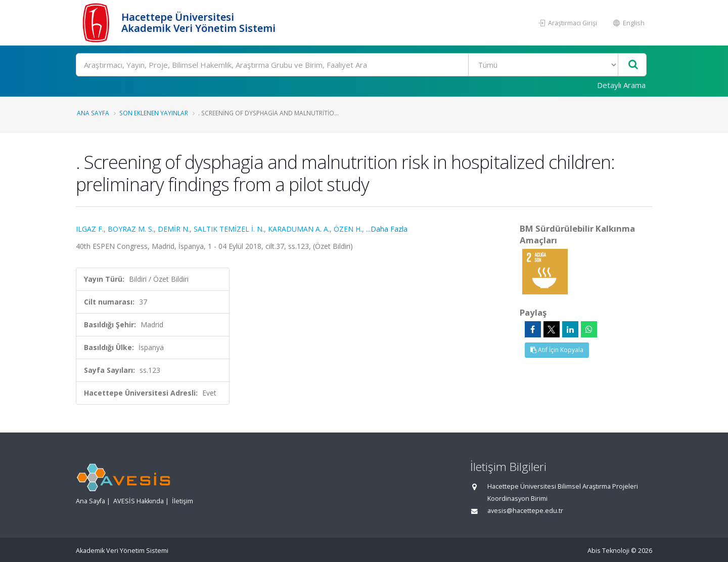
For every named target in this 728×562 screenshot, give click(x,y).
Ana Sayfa (93, 113)
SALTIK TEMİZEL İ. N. (229, 229)
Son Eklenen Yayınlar (154, 113)
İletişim (183, 501)
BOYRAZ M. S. (131, 229)
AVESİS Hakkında (139, 501)
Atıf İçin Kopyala (557, 350)
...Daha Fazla (387, 229)
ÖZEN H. (348, 229)
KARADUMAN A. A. (299, 229)
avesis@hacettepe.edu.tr (525, 511)
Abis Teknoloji (608, 551)
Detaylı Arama (621, 85)
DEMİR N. (174, 229)
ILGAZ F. (90, 229)
